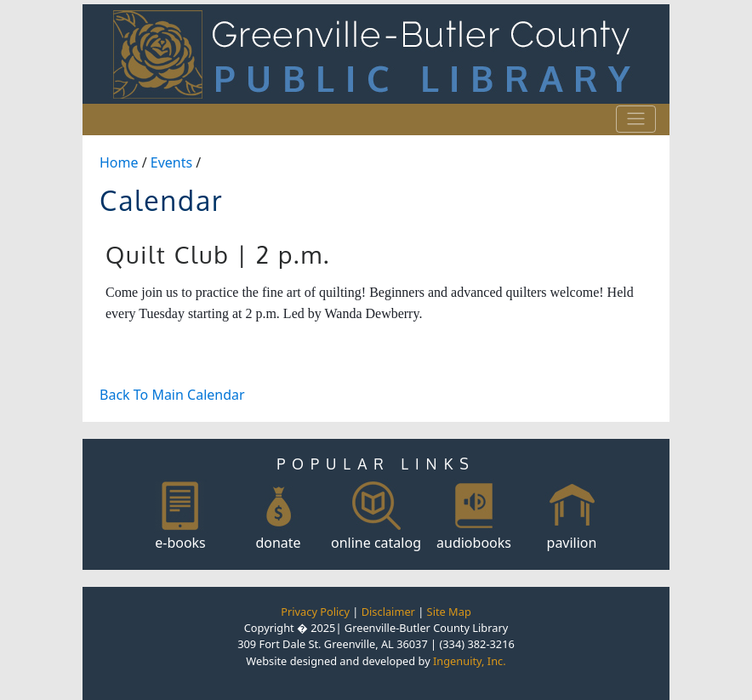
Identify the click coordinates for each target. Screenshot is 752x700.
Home (119, 162)
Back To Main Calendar (172, 395)
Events (171, 162)
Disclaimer (388, 612)
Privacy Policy (315, 612)
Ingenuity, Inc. (470, 661)
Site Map (449, 612)
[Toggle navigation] (636, 119)
